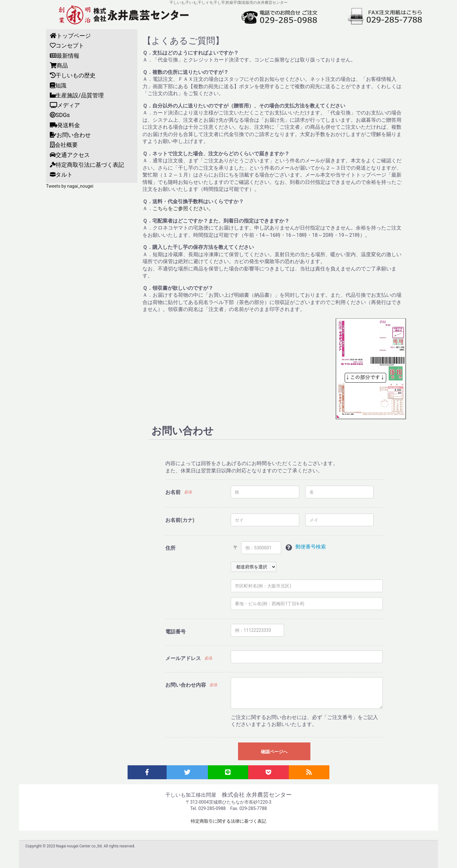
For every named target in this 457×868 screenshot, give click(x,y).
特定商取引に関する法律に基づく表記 (228, 821)
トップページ (70, 36)
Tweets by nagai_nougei (70, 186)
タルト (61, 175)
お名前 (173, 492)
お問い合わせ (70, 135)
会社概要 (64, 145)
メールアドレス (183, 658)
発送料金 (65, 125)
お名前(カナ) (180, 520)
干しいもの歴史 (73, 75)
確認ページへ (274, 752)
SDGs (60, 115)
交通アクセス (70, 155)
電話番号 (176, 632)
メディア (65, 105)
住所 (170, 548)
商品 (59, 65)
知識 (58, 85)
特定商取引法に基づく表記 (87, 165)
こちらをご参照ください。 (183, 208)
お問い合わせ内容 (186, 685)
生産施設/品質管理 (77, 95)
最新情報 (65, 56)
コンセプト (67, 45)
